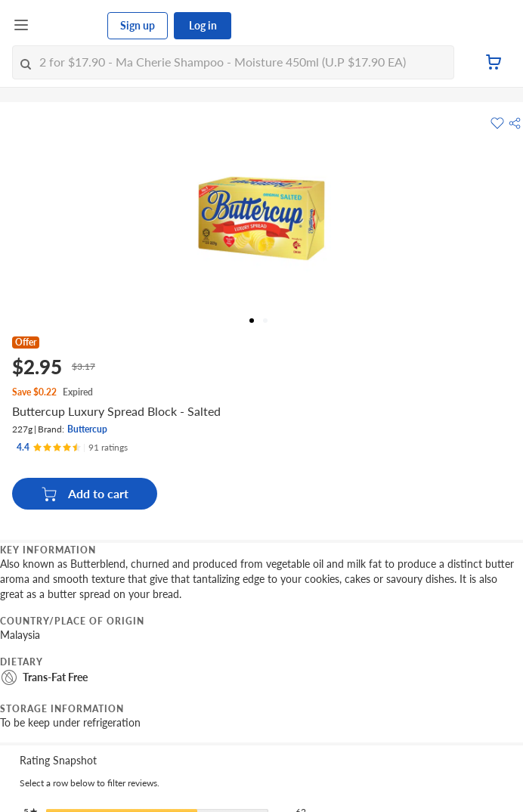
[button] (515, 123)
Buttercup (87, 429)
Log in (203, 25)
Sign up (138, 25)
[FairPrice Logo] (69, 26)
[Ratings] (72, 448)
